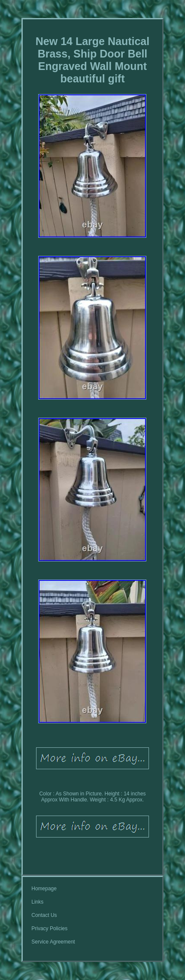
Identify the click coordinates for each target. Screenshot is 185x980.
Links (37, 902)
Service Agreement (53, 942)
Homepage (44, 889)
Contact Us (44, 915)
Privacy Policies (49, 928)
